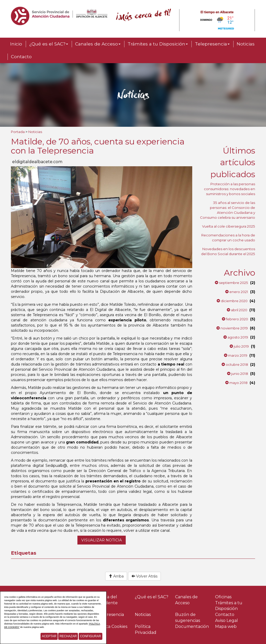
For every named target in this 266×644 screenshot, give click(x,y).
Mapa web (226, 626)
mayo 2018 (236, 383)
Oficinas (223, 597)
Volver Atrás (144, 576)
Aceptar (49, 636)
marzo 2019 (236, 355)
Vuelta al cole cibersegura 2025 (229, 226)
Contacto (21, 57)
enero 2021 (237, 292)
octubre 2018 (235, 364)
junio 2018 (238, 374)
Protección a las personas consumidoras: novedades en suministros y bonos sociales (230, 189)
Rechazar (68, 636)
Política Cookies (111, 626)
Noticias (246, 44)
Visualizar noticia (102, 540)
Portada (18, 132)
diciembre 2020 (232, 301)
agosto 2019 (236, 337)
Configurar (91, 636)
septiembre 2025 (231, 283)
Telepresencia (212, 44)
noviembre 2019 (232, 328)
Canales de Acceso (98, 44)
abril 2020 (237, 310)
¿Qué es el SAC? (49, 44)
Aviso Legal (227, 620)
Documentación (192, 626)
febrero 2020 (235, 319)
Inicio (16, 44)
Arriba (116, 576)
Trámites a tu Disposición (158, 44)
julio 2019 (239, 346)
